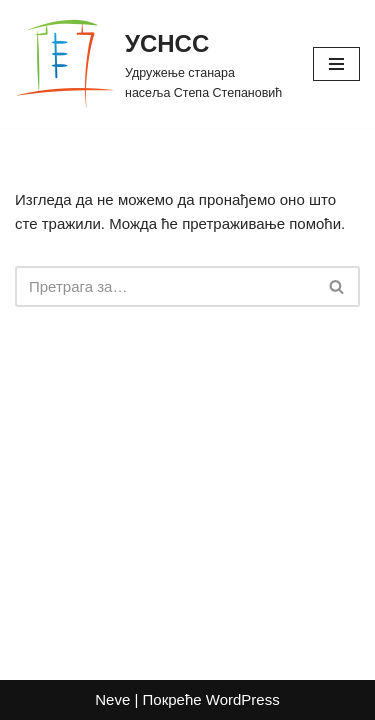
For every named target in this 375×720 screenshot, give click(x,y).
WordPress (243, 699)
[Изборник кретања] (336, 64)
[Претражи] (165, 286)
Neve (112, 699)
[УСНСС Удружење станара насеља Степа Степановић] (149, 64)
